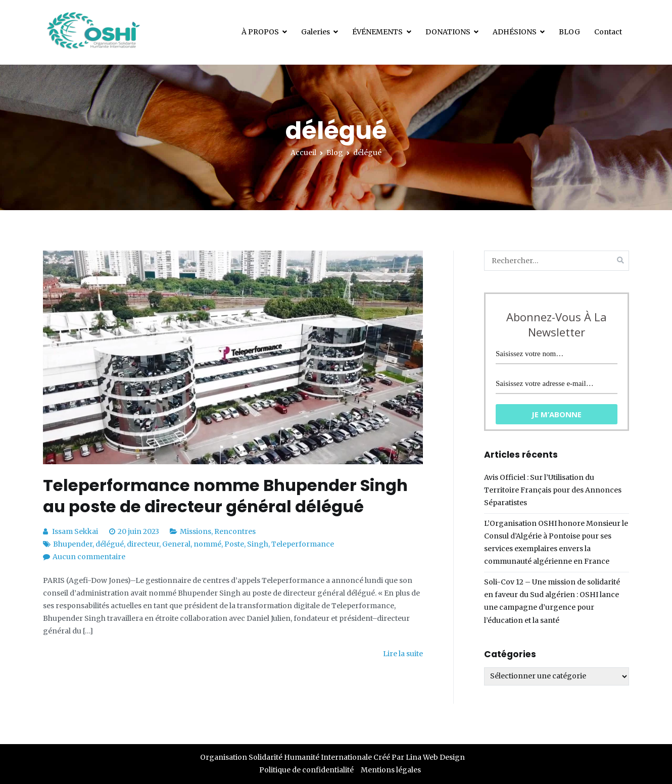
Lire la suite (403, 654)
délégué (110, 544)
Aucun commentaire (89, 557)
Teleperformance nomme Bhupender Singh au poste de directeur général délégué (225, 496)
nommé (207, 544)
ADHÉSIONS (515, 32)
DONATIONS (448, 32)
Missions (196, 531)
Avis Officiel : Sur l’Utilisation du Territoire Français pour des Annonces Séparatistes (553, 490)
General (176, 544)
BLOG (569, 32)
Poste (234, 544)
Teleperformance (303, 544)
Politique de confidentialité (306, 770)
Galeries (316, 32)
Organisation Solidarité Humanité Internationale (286, 757)
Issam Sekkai (75, 531)
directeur (143, 544)
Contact (608, 32)
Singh (258, 544)
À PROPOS (260, 32)
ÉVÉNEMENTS (377, 32)
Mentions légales (391, 770)
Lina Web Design (435, 757)
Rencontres (235, 531)
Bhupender (73, 544)
